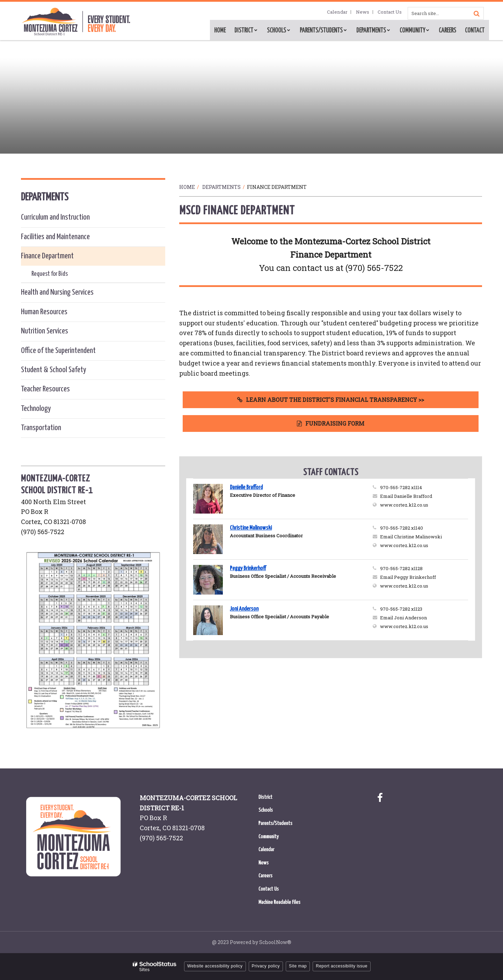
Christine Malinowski (251, 528)
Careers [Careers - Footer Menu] (265, 876)
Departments (221, 187)
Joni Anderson (244, 609)
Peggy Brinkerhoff (248, 569)
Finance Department (47, 256)
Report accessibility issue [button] (342, 966)
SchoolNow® (275, 942)
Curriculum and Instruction (55, 217)
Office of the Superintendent (58, 351)
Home (187, 187)
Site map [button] (298, 966)
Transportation (41, 428)
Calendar (343, 12)
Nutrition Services (45, 331)
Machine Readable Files (279, 902)
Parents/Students (275, 823)
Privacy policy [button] (266, 966)
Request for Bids (50, 274)
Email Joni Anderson (403, 618)
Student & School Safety (54, 370)
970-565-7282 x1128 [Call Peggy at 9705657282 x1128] (401, 568)
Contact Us (391, 12)
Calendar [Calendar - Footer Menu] (266, 850)
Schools (266, 810)
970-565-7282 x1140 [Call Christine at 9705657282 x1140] (402, 528)
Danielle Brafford (246, 488)
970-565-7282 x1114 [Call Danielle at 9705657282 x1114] (401, 487)
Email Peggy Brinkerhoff (408, 577)
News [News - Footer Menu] (264, 863)
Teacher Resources (45, 389)
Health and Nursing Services (57, 292)
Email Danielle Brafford (406, 496)
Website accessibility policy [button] (215, 966)
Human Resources (44, 312)
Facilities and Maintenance (55, 237)
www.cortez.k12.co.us (424, 505)
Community (269, 837)
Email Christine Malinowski (411, 537)
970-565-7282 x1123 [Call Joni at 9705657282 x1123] (401, 609)
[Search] (476, 13)
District (265, 797)
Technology (36, 409)
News (366, 12)
